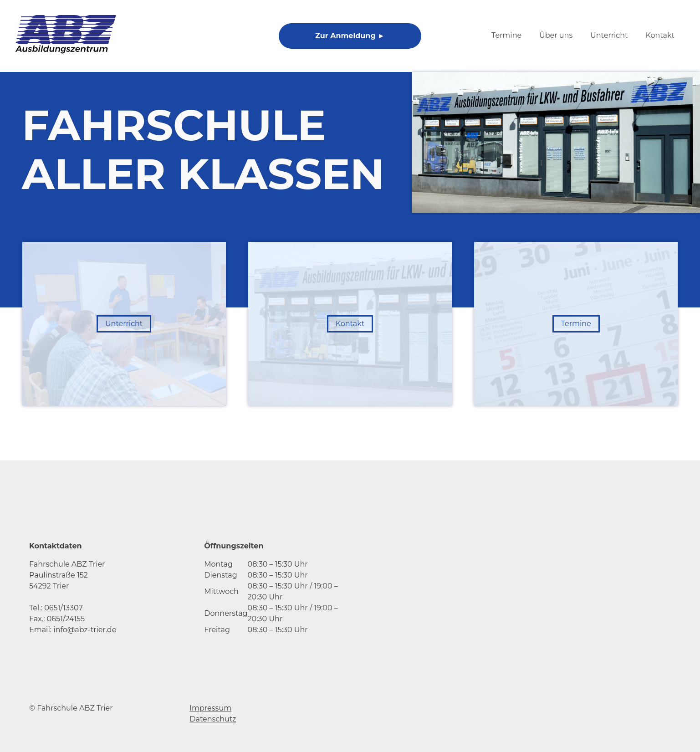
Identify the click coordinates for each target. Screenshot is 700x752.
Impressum (210, 708)
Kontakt (660, 35)
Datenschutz (213, 719)
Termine (506, 35)
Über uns (556, 35)
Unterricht (609, 35)
